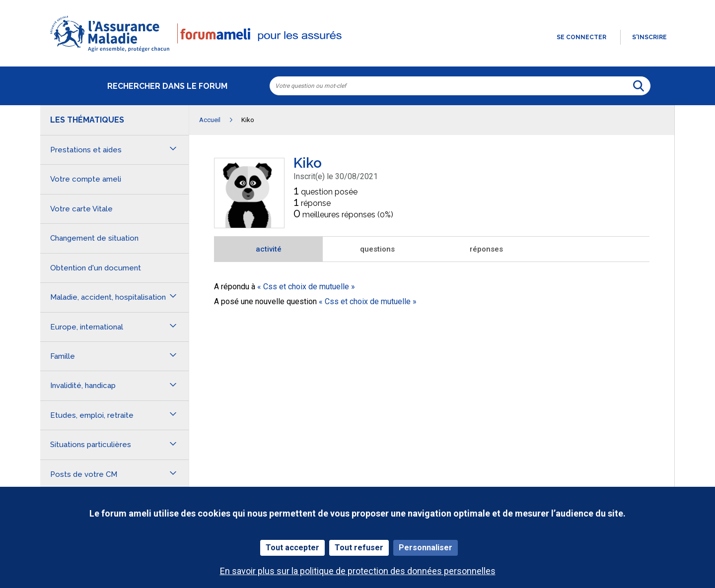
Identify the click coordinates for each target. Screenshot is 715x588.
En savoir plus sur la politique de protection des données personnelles (358, 571)
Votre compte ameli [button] (86, 179)
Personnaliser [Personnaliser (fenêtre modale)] (426, 548)
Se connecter (581, 37)
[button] (357, 53)
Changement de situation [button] (94, 238)
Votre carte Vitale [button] (81, 209)
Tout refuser (359, 548)
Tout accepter (292, 548)
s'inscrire (649, 37)
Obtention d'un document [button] (96, 268)
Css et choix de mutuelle (306, 287)
